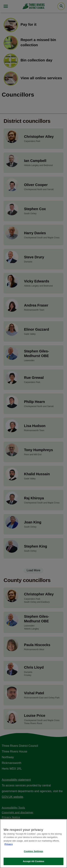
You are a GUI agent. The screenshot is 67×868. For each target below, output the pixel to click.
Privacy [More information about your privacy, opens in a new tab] (9, 844)
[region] (33, 844)
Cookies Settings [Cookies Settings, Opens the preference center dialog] (34, 851)
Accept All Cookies (34, 861)
